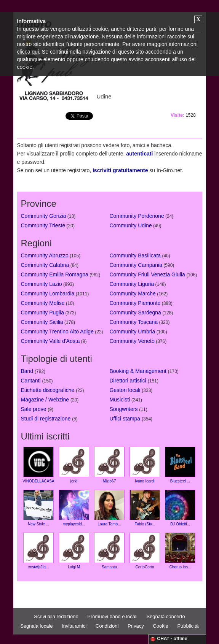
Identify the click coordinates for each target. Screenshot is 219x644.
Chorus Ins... (180, 551)
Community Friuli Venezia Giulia (147, 274)
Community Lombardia (48, 293)
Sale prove (34, 409)
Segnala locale (36, 626)
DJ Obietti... (180, 508)
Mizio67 (109, 465)
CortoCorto (145, 551)
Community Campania (136, 265)
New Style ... (38, 508)
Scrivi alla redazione (56, 616)
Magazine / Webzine (45, 400)
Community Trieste (43, 225)
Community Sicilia (42, 322)
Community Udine (131, 225)
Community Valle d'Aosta (50, 341)
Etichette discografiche (48, 390)
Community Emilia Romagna (55, 274)
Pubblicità (188, 626)
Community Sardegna (135, 312)
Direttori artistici (128, 381)
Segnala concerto (165, 616)
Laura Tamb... (109, 508)
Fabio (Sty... (145, 508)
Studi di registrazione (46, 419)
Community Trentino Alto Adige (57, 332)
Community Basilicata (135, 255)
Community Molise (43, 303)
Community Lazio (42, 284)
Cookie (160, 626)
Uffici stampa (125, 419)
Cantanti (31, 381)
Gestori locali (125, 390)
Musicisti (120, 400)
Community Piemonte (135, 303)
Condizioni (107, 626)
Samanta (109, 551)
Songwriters (124, 409)
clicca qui (28, 52)
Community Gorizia (44, 216)
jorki (74, 465)
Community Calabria (45, 265)
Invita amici (74, 626)
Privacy (136, 626)
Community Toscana (134, 322)
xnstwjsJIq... (38, 551)
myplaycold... (74, 508)
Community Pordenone (137, 216)
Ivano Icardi (145, 465)
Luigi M (74, 551)
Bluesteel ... (180, 465)
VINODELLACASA (38, 465)
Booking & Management (138, 371)
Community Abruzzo (45, 255)
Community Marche (133, 293)
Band (27, 371)
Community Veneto (132, 341)
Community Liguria (132, 284)
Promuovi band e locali (112, 616)
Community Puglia (43, 312)
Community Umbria (133, 332)
